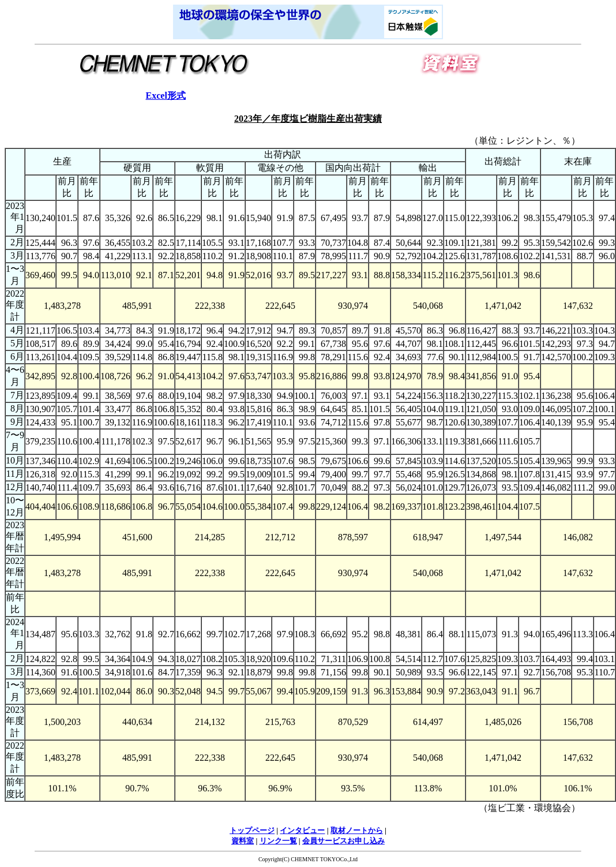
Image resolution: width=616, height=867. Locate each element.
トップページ (252, 830)
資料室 (243, 841)
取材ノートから (357, 830)
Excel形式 (166, 96)
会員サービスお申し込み (343, 841)
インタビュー (302, 830)
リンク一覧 (278, 841)
